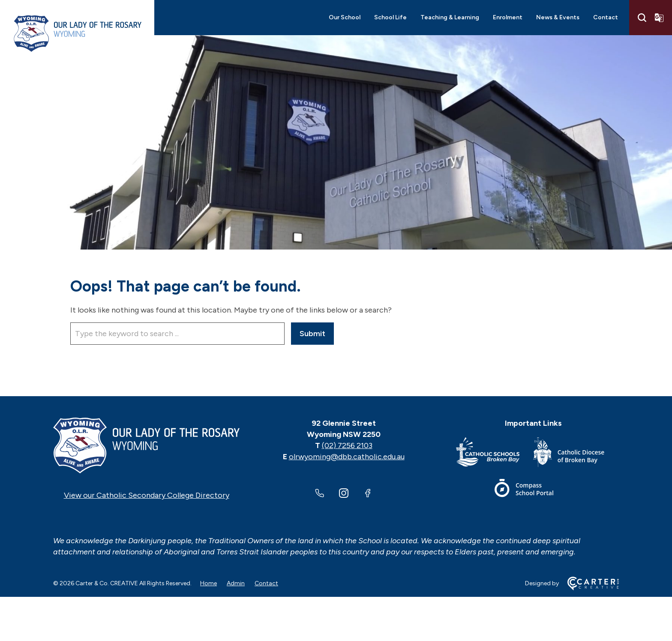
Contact (606, 17)
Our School (345, 17)
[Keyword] (177, 334)
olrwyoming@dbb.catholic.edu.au (347, 457)
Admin (236, 583)
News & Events (558, 17)
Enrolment (508, 17)
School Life (390, 17)
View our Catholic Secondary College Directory (147, 495)
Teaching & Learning (450, 17)
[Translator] (659, 18)
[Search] (642, 18)
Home (208, 583)
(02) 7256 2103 (347, 445)
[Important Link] (495, 454)
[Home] (146, 445)
